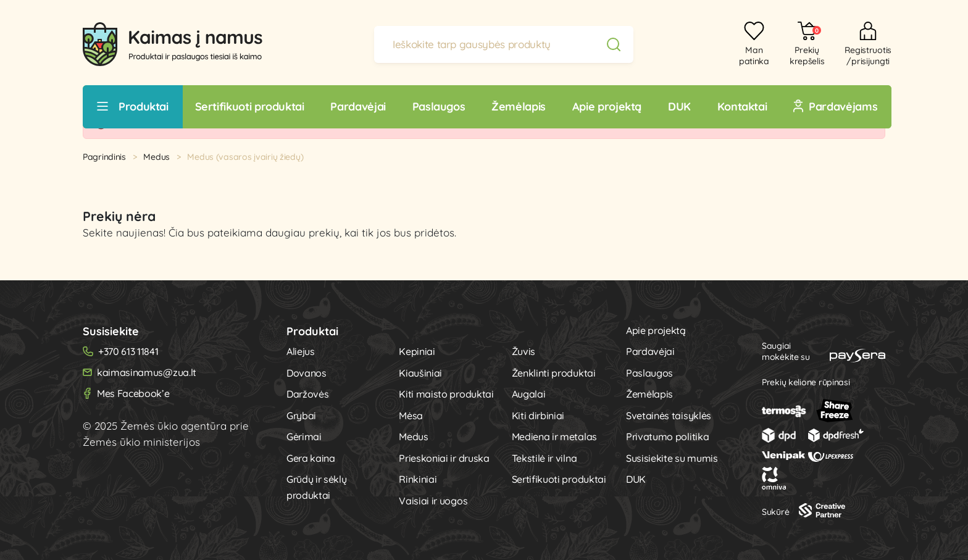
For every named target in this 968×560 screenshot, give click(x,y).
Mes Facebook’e (133, 393)
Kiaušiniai (420, 373)
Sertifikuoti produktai (559, 479)
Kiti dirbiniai (538, 416)
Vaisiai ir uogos (433, 501)
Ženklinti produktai (554, 373)
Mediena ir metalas (554, 437)
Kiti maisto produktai (446, 394)
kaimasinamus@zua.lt (147, 372)
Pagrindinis (104, 157)
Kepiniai (417, 351)
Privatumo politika (667, 437)
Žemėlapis (649, 394)
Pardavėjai (650, 351)
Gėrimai (304, 437)
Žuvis (524, 351)
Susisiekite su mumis (672, 458)
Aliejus (301, 351)
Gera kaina (311, 458)
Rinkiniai (418, 479)
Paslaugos (649, 373)
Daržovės (307, 394)
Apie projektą (656, 330)
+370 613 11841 (128, 351)
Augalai (529, 394)
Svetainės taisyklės (669, 416)
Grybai (301, 416)
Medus (156, 157)
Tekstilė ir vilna (544, 458)
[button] (801, 44)
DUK (636, 479)
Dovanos (307, 373)
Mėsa (411, 416)
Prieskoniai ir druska (444, 458)
